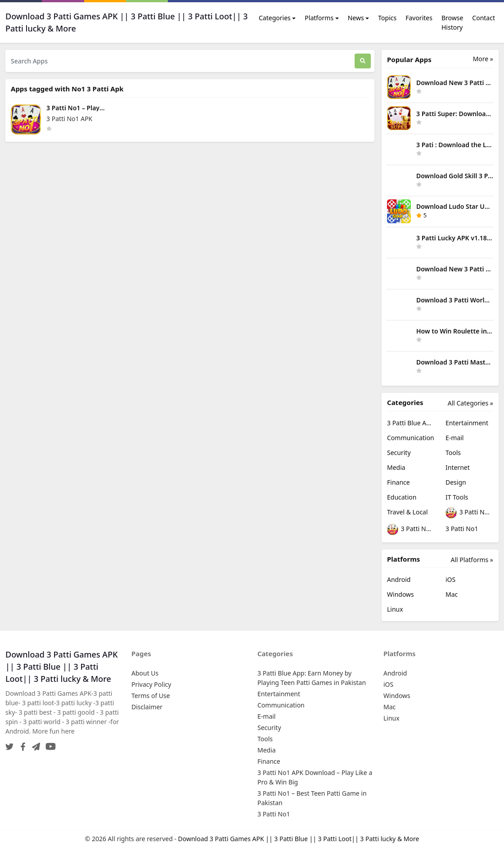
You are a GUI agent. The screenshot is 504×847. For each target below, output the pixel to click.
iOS (450, 579)
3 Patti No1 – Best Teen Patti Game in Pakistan (411, 529)
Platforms (319, 18)
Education (402, 497)
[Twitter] (9, 744)
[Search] (363, 61)
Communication (411, 438)
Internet (458, 467)
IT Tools (457, 497)
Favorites (419, 18)
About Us (145, 673)
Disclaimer (147, 707)
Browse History (452, 23)
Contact (484, 18)
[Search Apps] (180, 61)
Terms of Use (151, 696)
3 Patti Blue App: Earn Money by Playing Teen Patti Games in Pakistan (411, 423)
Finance (398, 482)
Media (396, 467)
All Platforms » (472, 560)
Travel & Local (407, 512)
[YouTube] (49, 744)
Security (399, 453)
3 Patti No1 (462, 529)
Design (456, 482)
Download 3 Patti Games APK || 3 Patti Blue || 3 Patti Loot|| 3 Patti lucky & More (299, 839)
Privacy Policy (151, 684)
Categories (275, 18)
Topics (387, 18)
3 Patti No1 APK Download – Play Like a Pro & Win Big (469, 513)
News (356, 18)
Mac (452, 594)
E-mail (454, 438)
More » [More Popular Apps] (483, 59)
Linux (395, 609)
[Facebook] (21, 744)
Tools (453, 453)
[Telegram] (34, 744)
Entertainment (467, 423)
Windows (400, 594)
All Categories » (470, 403)
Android (399, 579)
